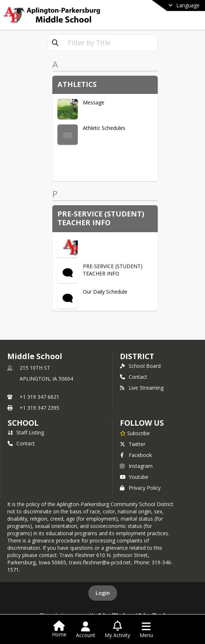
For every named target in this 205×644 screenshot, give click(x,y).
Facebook (136, 455)
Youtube (134, 477)
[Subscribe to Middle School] (135, 433)
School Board (140, 366)
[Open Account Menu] (86, 630)
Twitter (133, 444)
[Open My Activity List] (117, 630)
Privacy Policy (140, 488)
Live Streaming (142, 388)
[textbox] (110, 43)
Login (103, 593)
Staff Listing (26, 432)
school (23, 423)
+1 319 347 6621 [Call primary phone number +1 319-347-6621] (39, 397)
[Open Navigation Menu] (146, 630)
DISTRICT (137, 356)
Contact (134, 377)
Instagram (136, 466)
